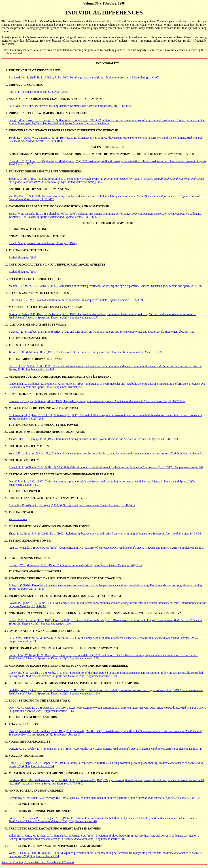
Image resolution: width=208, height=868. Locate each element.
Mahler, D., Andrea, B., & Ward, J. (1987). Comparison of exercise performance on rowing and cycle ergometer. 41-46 (105, 286)
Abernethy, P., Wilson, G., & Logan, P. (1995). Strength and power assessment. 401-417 (72, 505)
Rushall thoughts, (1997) (23, 272)
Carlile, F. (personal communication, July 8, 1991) (38, 92)
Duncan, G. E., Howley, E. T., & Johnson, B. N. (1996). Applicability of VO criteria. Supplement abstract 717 (106, 749)
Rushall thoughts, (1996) (23, 257)
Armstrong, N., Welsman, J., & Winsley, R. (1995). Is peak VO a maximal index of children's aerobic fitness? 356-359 (105, 798)
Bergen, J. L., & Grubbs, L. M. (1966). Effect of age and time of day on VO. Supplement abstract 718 (101, 332)
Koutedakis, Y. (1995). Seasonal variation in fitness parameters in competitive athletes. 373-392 (76, 300)
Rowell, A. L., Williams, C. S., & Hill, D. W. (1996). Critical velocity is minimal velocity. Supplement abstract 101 (106, 467)
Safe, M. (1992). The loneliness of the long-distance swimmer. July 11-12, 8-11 (70, 106)
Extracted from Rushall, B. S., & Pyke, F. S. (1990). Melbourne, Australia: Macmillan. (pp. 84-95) (84, 77)
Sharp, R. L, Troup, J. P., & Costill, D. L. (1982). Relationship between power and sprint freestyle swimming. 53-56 (105, 534)
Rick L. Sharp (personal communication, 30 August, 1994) (43, 243)
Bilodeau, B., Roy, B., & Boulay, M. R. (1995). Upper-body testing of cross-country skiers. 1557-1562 (97, 401)
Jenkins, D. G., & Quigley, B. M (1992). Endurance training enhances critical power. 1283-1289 (93, 439)
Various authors (18, 519)
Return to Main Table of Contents (38, 862)
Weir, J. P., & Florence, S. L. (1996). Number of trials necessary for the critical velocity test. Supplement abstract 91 (107, 453)
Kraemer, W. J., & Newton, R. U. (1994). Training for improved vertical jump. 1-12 (76, 565)
